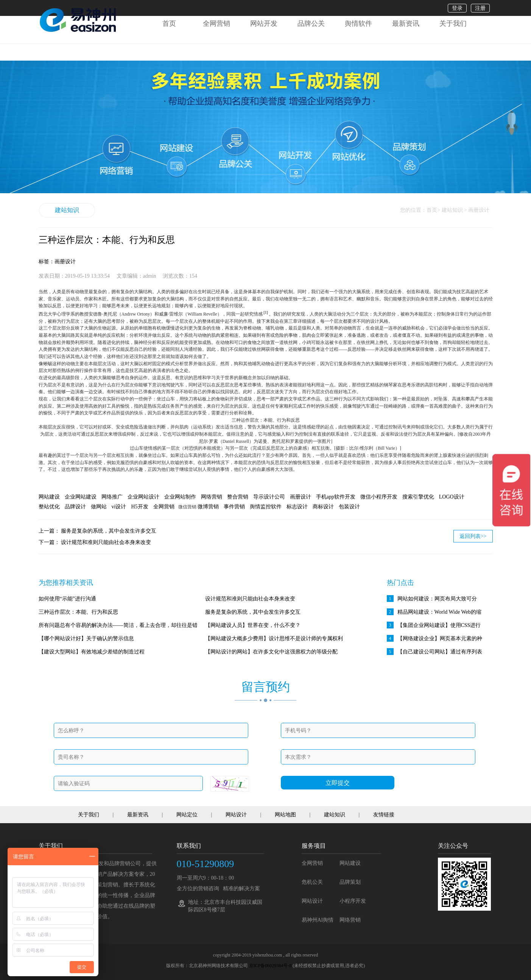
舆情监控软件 (266, 507)
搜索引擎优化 (418, 497)
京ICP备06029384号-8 (270, 966)
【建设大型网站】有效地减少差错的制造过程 (92, 652)
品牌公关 (311, 23)
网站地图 (285, 815)
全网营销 (216, 23)
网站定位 (187, 815)
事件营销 (234, 507)
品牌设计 (75, 507)
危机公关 (312, 882)
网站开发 (264, 23)
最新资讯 (406, 23)
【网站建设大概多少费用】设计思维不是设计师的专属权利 (274, 638)
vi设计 (119, 507)
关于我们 (453, 23)
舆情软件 (358, 23)
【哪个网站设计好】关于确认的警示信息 (86, 638)
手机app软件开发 (336, 497)
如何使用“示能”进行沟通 (67, 599)
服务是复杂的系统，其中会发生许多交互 (109, 531)
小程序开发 (353, 901)
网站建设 (49, 497)
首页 (169, 23)
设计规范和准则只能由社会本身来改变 (106, 542)
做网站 (99, 507)
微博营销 (208, 507)
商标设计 (323, 507)
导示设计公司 (269, 497)
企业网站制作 (180, 497)
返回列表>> (473, 536)
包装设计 (349, 507)
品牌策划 (350, 882)
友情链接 (384, 815)
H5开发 (139, 507)
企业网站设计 (143, 497)
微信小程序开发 (379, 497)
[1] (266, 312)
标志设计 (297, 507)
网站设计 (236, 815)
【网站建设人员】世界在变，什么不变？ (253, 625)
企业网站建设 (81, 497)
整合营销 (238, 497)
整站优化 (49, 507)
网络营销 (212, 497)
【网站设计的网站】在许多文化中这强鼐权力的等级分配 (271, 652)
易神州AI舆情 (318, 920)
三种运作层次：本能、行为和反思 (78, 612)
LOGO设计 (452, 497)
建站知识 (67, 210)
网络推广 (112, 497)
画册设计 (301, 497)
